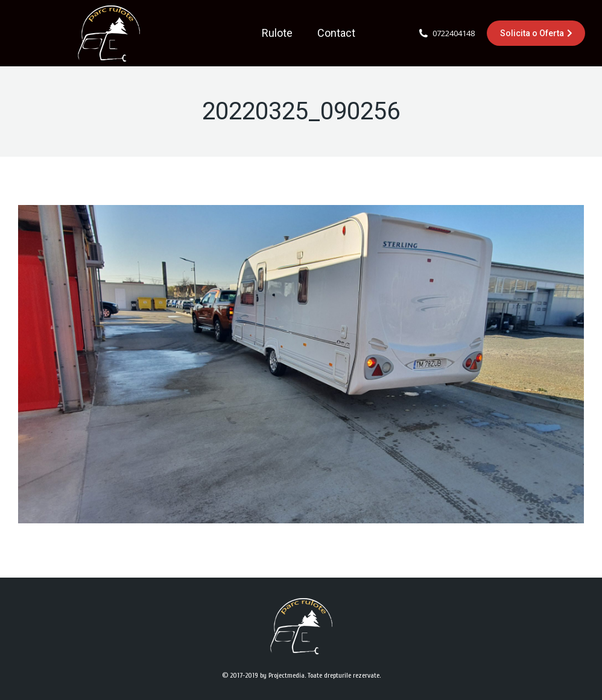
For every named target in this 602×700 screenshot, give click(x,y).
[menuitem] (277, 33)
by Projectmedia (282, 675)
